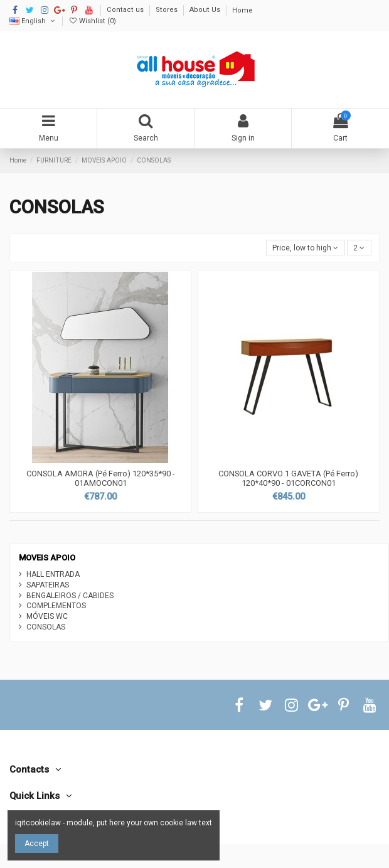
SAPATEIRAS (48, 585)
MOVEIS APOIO (47, 558)
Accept (37, 844)
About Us (206, 10)
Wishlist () (92, 21)
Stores (168, 10)
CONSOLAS (46, 627)
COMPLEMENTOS (56, 606)
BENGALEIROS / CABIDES (70, 596)
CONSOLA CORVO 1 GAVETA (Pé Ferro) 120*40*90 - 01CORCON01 (288, 479)
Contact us (126, 10)
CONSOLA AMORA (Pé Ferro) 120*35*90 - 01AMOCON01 (101, 479)
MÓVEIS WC (47, 616)
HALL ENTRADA (53, 574)
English (33, 21)
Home (242, 10)
